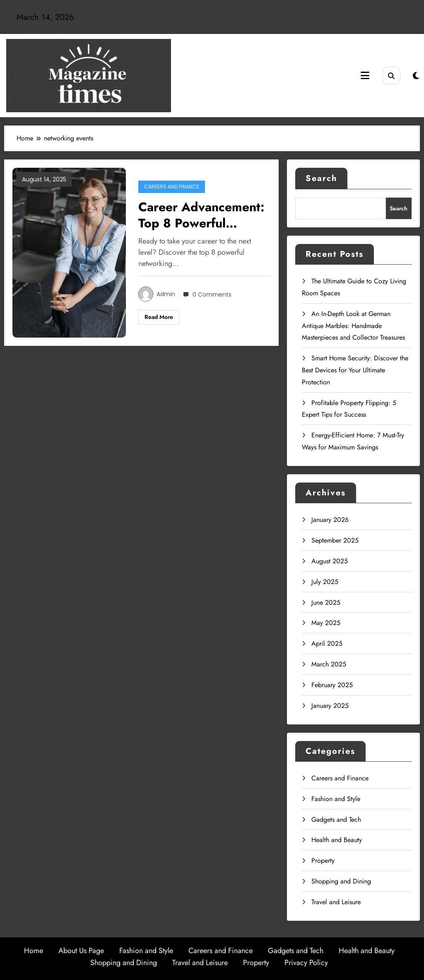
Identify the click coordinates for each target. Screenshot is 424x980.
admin (166, 294)
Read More (159, 317)
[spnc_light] (416, 76)
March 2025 (329, 664)
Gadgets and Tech (336, 819)
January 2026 (330, 520)
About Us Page (81, 951)
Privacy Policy (306, 963)
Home (34, 951)
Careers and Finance (172, 187)
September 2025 (335, 540)
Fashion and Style (336, 799)
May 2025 (326, 623)
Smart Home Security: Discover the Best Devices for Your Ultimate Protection (355, 370)
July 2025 (325, 582)
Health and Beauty (337, 840)
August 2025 (330, 561)
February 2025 (332, 685)
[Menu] (365, 76)
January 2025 (330, 706)
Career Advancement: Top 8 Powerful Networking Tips (201, 215)
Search (321, 178)
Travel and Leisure (336, 902)
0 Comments (212, 294)
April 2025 (327, 643)
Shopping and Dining (341, 881)
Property (323, 861)
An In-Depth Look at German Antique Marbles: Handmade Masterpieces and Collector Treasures (353, 326)
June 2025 (326, 602)
